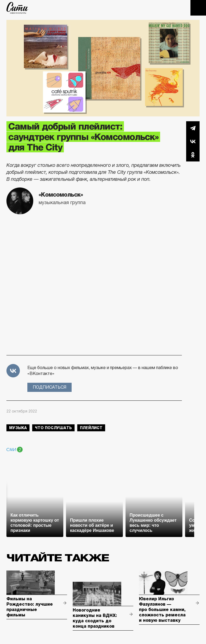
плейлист (91, 428)
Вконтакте (193, 141)
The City (17, 8)
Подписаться (49, 387)
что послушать (53, 428)
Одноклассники (193, 155)
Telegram (193, 128)
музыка (18, 428)
